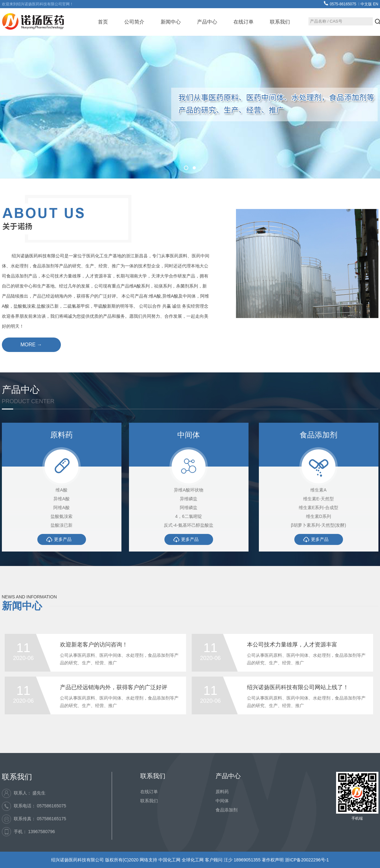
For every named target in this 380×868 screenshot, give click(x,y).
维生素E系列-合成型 (318, 508)
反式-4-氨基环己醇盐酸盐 (188, 525)
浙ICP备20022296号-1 (307, 860)
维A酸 (61, 490)
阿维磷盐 (189, 508)
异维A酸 (61, 499)
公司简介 (134, 22)
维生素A (318, 490)
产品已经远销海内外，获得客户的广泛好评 (114, 687)
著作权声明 (273, 860)
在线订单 (244, 22)
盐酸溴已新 (62, 525)
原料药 (222, 792)
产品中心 (207, 22)
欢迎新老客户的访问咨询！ (94, 645)
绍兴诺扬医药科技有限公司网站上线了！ (298, 687)
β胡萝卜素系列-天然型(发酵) (318, 525)
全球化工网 (193, 860)
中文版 (366, 4)
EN (376, 4)
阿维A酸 (61, 508)
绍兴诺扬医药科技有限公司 (38, 256)
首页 (103, 22)
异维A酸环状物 (188, 490)
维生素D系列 (318, 516)
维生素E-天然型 (318, 499)
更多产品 (63, 539)
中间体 (222, 801)
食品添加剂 (227, 810)
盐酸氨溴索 (62, 516)
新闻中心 (171, 22)
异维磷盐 (189, 499)
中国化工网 (169, 860)
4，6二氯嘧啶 (189, 516)
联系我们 (280, 22)
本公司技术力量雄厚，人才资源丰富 (292, 645)
